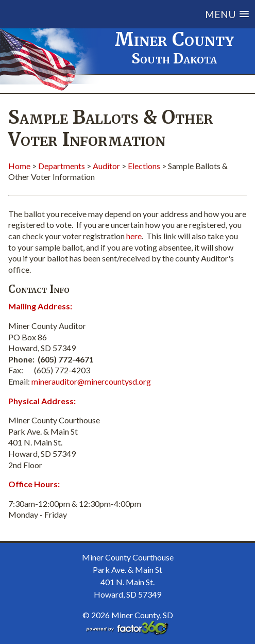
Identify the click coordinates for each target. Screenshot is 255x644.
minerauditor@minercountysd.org (91, 381)
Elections (144, 166)
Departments (62, 166)
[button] (146, 14)
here (134, 236)
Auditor (106, 166)
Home (19, 166)
